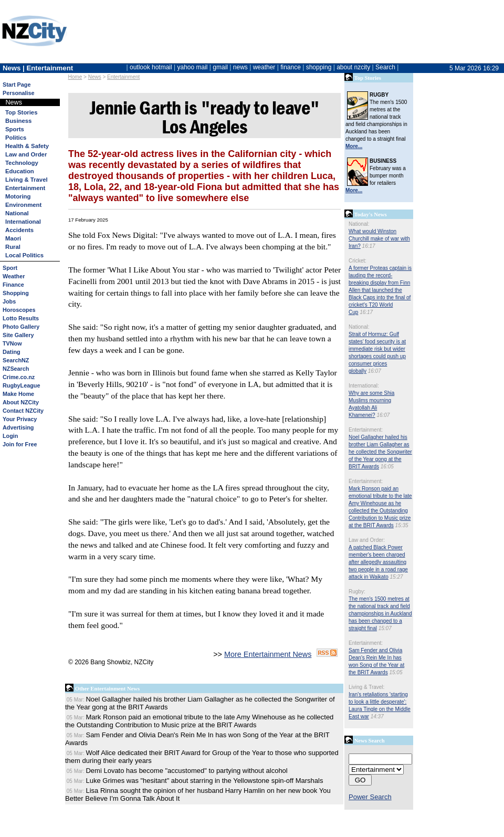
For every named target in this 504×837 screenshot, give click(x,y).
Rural (13, 247)
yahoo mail (193, 67)
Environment (23, 205)
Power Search (370, 797)
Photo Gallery (21, 327)
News (95, 77)
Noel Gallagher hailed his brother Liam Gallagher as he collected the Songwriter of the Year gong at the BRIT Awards (380, 452)
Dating (12, 352)
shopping (319, 67)
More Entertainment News (268, 654)
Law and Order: (367, 540)
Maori (13, 238)
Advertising (18, 427)
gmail (220, 67)
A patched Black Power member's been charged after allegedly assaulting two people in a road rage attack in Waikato (378, 562)
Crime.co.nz (19, 377)
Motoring (18, 196)
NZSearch (16, 369)
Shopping (16, 293)
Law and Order (26, 154)
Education (20, 171)
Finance (13, 285)
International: (364, 386)
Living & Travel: (366, 687)
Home (75, 77)
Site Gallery (18, 335)
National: (359, 224)
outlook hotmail (151, 67)
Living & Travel (27, 180)
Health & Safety (27, 146)
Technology (22, 163)
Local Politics (24, 255)
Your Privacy (20, 419)
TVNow (12, 343)
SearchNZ (16, 360)
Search (385, 67)
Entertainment (123, 77)
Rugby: (357, 592)
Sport (10, 268)
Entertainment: (366, 430)
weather (264, 67)
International (23, 222)
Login (10, 436)
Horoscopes (19, 310)
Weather (14, 276)
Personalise (19, 93)
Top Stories (21, 112)
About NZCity (21, 402)
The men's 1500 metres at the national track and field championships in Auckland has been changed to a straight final (380, 614)
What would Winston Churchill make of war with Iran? (379, 239)
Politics (16, 138)
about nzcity (353, 67)
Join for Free (20, 444)
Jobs (9, 301)
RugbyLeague (21, 385)
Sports (15, 129)
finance (291, 67)
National (17, 213)
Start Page (17, 85)
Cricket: (358, 261)
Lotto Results (21, 318)
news (240, 67)
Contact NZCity (23, 411)
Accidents (19, 230)
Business (18, 121)
